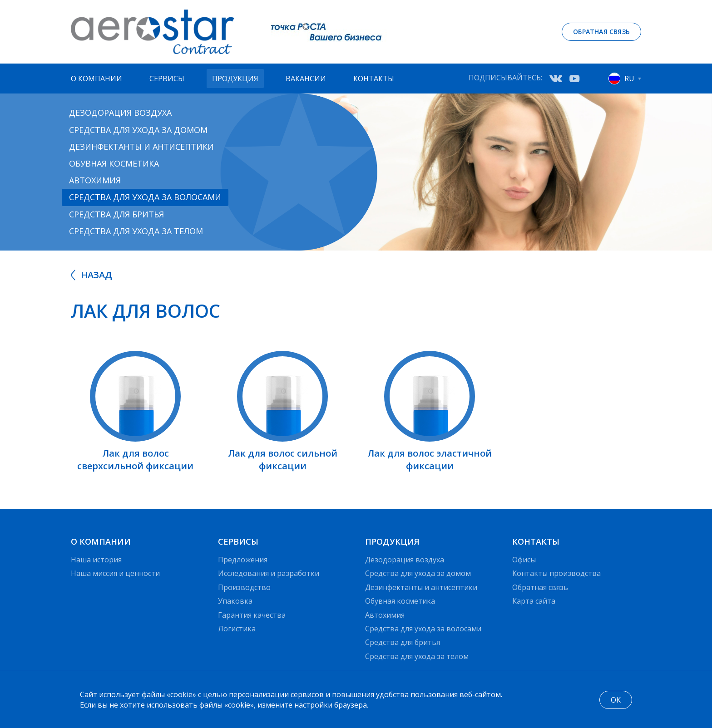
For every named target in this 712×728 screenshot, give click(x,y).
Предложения (243, 560)
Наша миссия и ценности (115, 573)
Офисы (524, 560)
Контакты (374, 79)
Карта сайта (534, 601)
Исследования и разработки (269, 573)
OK (616, 700)
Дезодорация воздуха (120, 113)
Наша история (96, 560)
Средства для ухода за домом (138, 130)
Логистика (237, 629)
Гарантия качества (252, 615)
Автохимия (95, 180)
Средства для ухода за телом (136, 231)
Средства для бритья (116, 214)
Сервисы (167, 79)
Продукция (235, 79)
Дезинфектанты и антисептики (141, 147)
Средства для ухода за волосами (145, 197)
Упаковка (235, 601)
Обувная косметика (114, 163)
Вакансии (306, 79)
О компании (96, 79)
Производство (244, 587)
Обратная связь (601, 32)
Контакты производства (556, 573)
